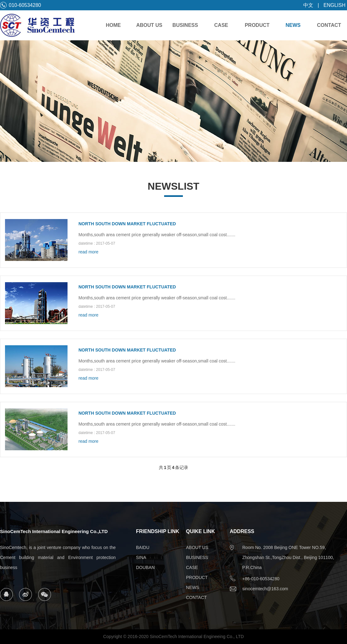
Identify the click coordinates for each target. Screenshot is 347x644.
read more (88, 252)
